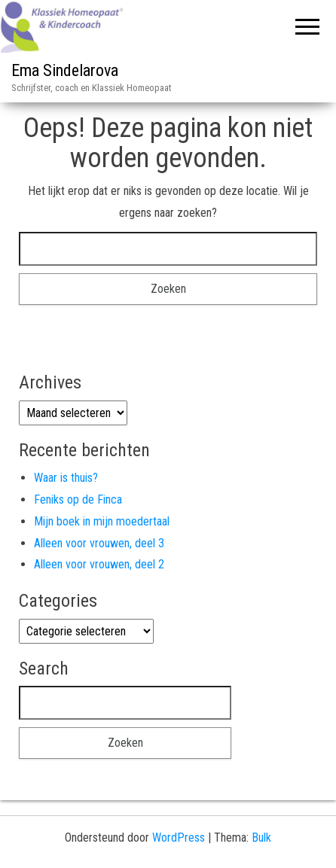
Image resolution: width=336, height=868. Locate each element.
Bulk (261, 838)
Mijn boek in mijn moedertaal (102, 521)
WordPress (179, 838)
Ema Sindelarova (65, 70)
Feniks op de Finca (78, 499)
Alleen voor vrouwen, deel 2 (99, 564)
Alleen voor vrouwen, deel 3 (99, 543)
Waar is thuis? (66, 478)
